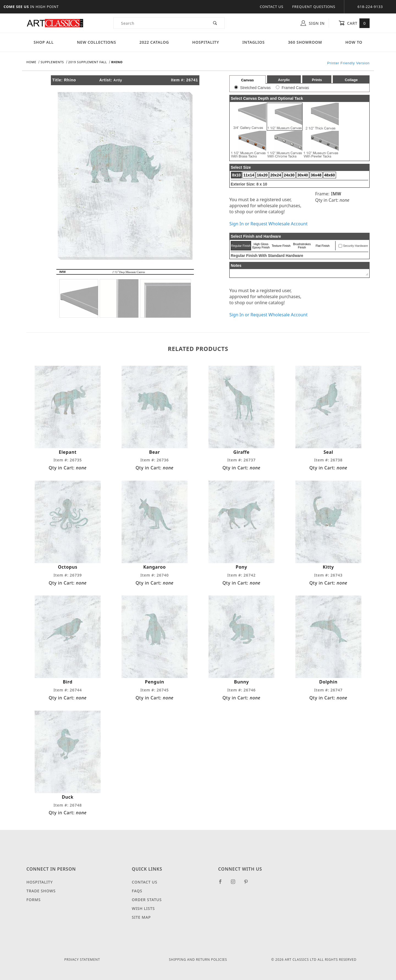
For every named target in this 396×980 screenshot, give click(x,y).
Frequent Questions (314, 7)
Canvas (248, 80)
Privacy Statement (82, 960)
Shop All (44, 42)
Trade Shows (41, 891)
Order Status (147, 900)
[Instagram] (235, 884)
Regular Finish (241, 246)
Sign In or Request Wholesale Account (268, 224)
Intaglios (253, 42)
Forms (34, 900)
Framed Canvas (295, 88)
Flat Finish (323, 246)
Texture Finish (281, 246)
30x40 (303, 175)
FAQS (137, 891)
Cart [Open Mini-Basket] (354, 23)
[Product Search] (160, 23)
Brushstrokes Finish (302, 246)
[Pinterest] (248, 884)
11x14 (249, 175)
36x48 (316, 175)
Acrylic (284, 80)
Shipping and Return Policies (198, 960)
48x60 (330, 175)
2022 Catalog (154, 42)
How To (354, 42)
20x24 (276, 175)
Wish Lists (143, 908)
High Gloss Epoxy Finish (261, 246)
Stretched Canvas (255, 88)
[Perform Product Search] (215, 23)
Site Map (141, 917)
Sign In (313, 23)
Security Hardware (355, 246)
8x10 (236, 175)
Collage (351, 80)
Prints (317, 80)
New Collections (97, 42)
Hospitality (206, 42)
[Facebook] (223, 884)
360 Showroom (305, 42)
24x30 (289, 175)
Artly (118, 80)
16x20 (262, 175)
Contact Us (272, 7)
